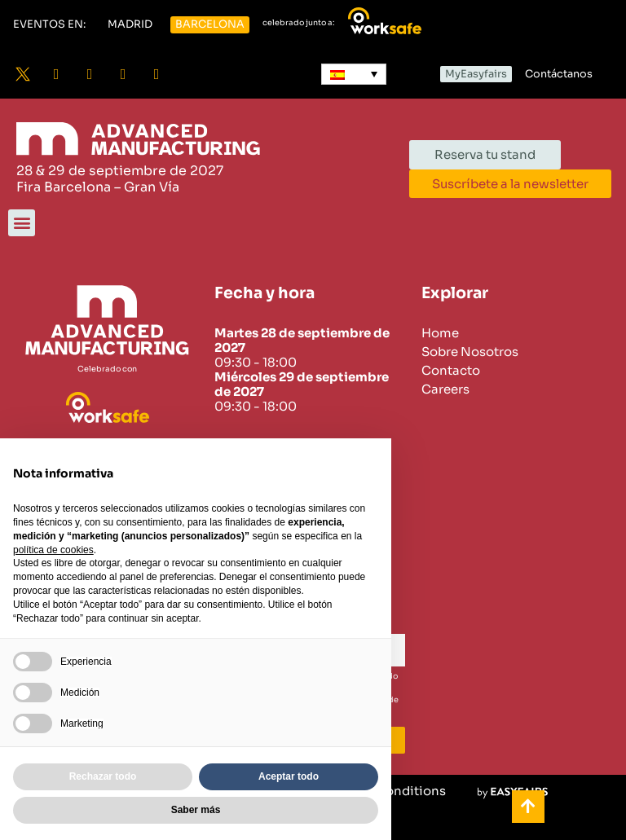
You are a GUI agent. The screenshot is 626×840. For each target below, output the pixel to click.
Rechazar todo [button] (103, 776)
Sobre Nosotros (470, 352)
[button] (49, 25)
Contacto (451, 371)
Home (440, 333)
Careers (445, 389)
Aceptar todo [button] (289, 776)
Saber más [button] (196, 810)
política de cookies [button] (53, 550)
